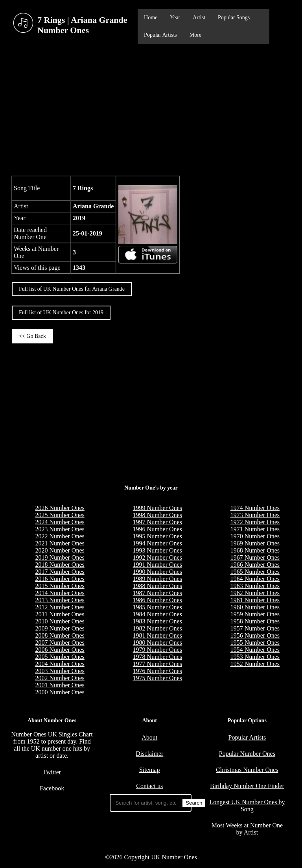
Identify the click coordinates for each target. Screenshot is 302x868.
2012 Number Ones (60, 607)
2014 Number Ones (60, 593)
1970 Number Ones (255, 536)
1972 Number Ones (255, 522)
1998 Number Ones (157, 515)
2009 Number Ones (60, 628)
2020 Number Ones (60, 550)
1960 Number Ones (255, 607)
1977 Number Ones (157, 664)
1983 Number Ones (157, 621)
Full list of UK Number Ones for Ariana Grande (72, 289)
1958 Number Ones (255, 621)
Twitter (52, 772)
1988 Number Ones (157, 586)
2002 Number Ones (60, 678)
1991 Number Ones (157, 565)
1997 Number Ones (157, 522)
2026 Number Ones (60, 508)
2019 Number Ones (60, 557)
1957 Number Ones (255, 628)
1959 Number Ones (255, 614)
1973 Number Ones (255, 515)
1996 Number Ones (157, 529)
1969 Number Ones (255, 543)
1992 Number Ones (157, 557)
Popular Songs (234, 18)
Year (175, 18)
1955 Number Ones (255, 643)
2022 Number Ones (60, 536)
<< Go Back (32, 336)
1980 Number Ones (157, 643)
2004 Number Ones (60, 664)
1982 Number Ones (157, 628)
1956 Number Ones (255, 635)
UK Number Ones (174, 857)
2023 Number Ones (60, 529)
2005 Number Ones (60, 657)
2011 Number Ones (60, 614)
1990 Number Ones (157, 572)
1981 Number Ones (157, 635)
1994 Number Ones (157, 543)
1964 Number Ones (255, 579)
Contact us (149, 786)
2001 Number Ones (60, 685)
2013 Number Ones (60, 600)
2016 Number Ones (60, 579)
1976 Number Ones (157, 671)
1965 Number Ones (255, 572)
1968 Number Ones (255, 550)
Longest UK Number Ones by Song (247, 806)
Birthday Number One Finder (247, 786)
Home (151, 18)
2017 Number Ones (60, 572)
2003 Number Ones (60, 671)
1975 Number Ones (157, 678)
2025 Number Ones (60, 515)
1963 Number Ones (255, 586)
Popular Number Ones (247, 754)
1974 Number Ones (255, 508)
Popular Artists (160, 35)
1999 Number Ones (157, 508)
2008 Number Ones (60, 635)
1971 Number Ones (255, 529)
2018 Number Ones (60, 565)
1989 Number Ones (157, 579)
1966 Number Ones (255, 565)
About (149, 737)
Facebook (52, 788)
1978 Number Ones (157, 657)
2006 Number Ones (60, 650)
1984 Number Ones (157, 614)
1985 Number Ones (157, 607)
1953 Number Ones (255, 657)
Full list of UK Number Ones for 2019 (61, 313)
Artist (199, 18)
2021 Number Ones (60, 543)
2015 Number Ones (60, 586)
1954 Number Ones (255, 650)
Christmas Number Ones (247, 770)
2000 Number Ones (60, 692)
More (195, 35)
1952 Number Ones (255, 664)
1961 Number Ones (255, 600)
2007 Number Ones (60, 643)
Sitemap (149, 770)
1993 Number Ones (157, 550)
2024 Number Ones (60, 522)
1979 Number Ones (157, 650)
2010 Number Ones (60, 621)
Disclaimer (149, 754)
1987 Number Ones (157, 593)
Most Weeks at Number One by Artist (247, 829)
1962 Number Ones (255, 593)
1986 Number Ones (157, 600)
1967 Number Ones (255, 557)
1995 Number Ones (157, 536)
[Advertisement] (151, 109)
